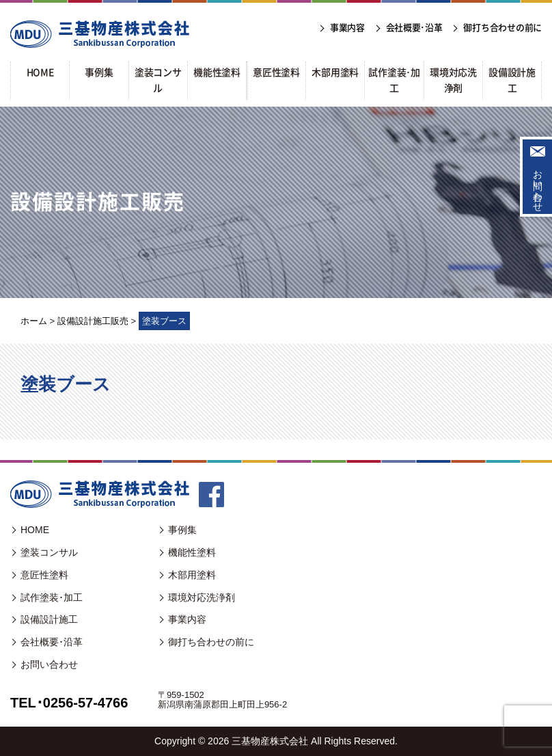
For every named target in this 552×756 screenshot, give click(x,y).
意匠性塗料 (44, 575)
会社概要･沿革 (52, 642)
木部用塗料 (192, 575)
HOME (35, 530)
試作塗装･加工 (52, 597)
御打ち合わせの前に (211, 642)
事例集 (182, 530)
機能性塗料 (192, 552)
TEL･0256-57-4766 (69, 703)
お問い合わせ (538, 185)
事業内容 (187, 619)
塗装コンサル (49, 552)
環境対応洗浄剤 (202, 597)
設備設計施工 (49, 619)
